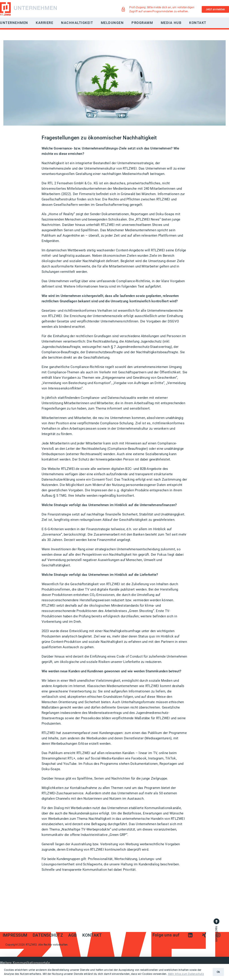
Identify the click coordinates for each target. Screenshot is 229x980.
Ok (218, 972)
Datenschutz (48, 935)
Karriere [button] (45, 23)
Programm (142, 23)
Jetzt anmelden (215, 9)
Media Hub (171, 23)
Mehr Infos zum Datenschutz (186, 974)
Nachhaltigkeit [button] (77, 23)
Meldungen (112, 23)
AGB (73, 935)
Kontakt (198, 23)
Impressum (15, 935)
